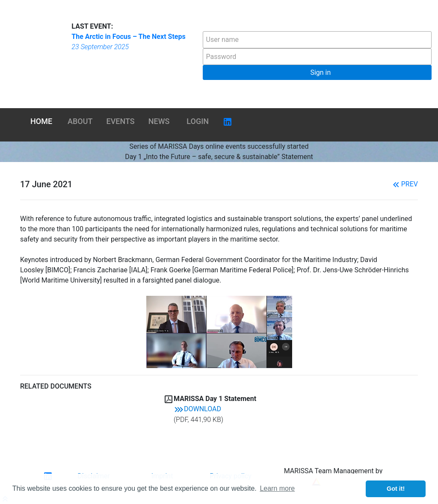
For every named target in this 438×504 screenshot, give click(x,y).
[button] (317, 72)
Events (121, 121)
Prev (404, 184)
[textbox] (317, 40)
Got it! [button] (396, 489)
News (159, 121)
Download (197, 409)
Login (198, 121)
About (80, 121)
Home (41, 121)
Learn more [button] (277, 488)
